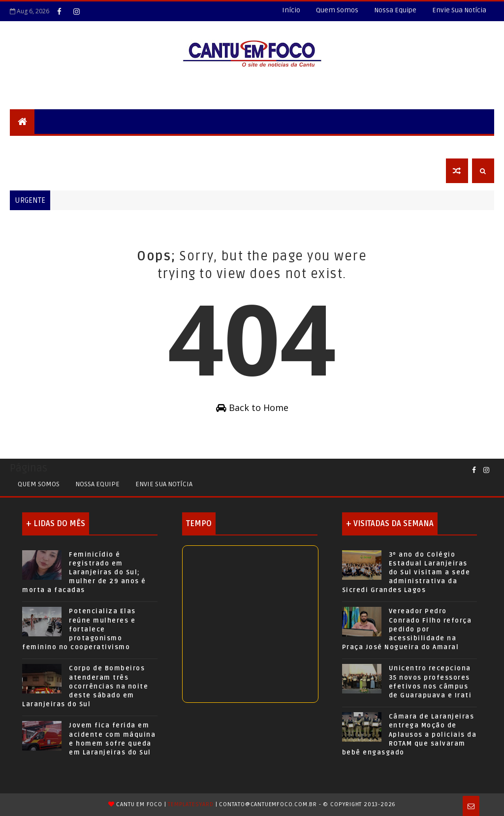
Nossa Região (173, 146)
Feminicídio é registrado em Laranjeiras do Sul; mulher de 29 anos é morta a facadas (84, 573)
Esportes (277, 146)
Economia (397, 146)
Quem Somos (337, 10)
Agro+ (354, 146)
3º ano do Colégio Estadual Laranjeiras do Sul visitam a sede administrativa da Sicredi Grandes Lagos (406, 573)
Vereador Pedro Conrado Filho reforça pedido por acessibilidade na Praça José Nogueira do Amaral (407, 629)
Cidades (121, 146)
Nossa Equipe (395, 10)
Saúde (318, 146)
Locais (82, 146)
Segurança (37, 146)
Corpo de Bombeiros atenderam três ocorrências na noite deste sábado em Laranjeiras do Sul (85, 686)
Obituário (35, 171)
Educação (229, 146)
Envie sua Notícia (164, 484)
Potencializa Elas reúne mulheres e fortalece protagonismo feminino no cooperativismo (79, 629)
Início (291, 10)
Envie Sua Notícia (459, 10)
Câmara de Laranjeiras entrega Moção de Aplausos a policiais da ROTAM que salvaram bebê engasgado (409, 735)
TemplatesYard (190, 804)
